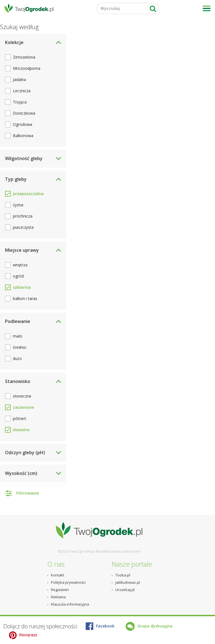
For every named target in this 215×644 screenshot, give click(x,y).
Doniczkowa (24, 113)
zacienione (23, 407)
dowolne (21, 430)
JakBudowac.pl (128, 582)
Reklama (58, 597)
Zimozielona (24, 57)
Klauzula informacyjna (70, 604)
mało (18, 336)
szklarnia (22, 287)
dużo (17, 358)
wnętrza (20, 265)
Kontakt (58, 575)
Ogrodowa (23, 124)
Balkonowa (23, 136)
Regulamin (60, 590)
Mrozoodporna (27, 68)
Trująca (20, 102)
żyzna (18, 205)
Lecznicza (22, 91)
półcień (20, 418)
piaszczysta (23, 227)
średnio (20, 347)
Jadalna (19, 79)
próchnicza (23, 216)
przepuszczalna (28, 194)
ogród (18, 276)
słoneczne (22, 396)
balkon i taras (25, 298)
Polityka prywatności (68, 582)
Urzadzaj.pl (125, 590)
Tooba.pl (123, 575)
